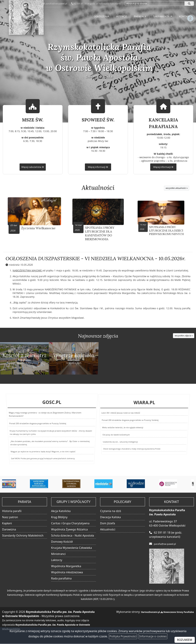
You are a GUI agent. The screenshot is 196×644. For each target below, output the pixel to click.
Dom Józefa (108, 524)
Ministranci (58, 554)
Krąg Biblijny (59, 518)
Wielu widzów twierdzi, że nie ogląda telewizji (122, 427)
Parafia (139, 16)
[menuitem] (101, 16)
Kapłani (7, 524)
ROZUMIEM (185, 640)
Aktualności (98, 188)
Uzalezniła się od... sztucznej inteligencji (115, 440)
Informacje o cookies (153, 636)
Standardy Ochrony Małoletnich (23, 536)
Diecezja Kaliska (110, 518)
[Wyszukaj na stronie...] (155, 3)
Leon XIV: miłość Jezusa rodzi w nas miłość (124, 418)
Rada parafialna (61, 579)
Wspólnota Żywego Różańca (70, 530)
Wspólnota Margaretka (66, 567)
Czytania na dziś (111, 512)
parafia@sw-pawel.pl (56, 3)
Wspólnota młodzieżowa (67, 573)
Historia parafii (12, 512)
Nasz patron (10, 518)
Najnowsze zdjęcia (98, 337)
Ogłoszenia (101, 16)
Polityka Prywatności (123, 636)
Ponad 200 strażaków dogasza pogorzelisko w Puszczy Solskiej (39, 426)
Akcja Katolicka (61, 512)
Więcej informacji (98, 167)
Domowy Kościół (62, 542)
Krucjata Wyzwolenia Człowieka (72, 548)
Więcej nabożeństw (33, 167)
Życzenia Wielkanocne (37, 224)
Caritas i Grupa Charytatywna (70, 524)
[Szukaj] (189, 3)
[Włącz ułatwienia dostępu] (190, 30)
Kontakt (185, 16)
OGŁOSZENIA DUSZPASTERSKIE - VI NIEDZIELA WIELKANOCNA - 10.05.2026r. (96, 260)
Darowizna (9, 530)
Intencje (121, 16)
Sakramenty (162, 16)
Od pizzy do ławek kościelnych (112, 433)
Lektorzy (57, 561)
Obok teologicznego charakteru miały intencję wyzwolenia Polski (127, 448)
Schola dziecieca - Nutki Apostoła (73, 536)
